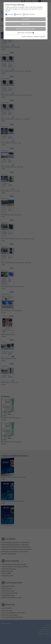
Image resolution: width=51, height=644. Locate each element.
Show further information (26, 33)
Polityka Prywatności (40, 37)
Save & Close (26, 24)
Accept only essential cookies (25, 29)
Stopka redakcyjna (27, 37)
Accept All (25, 19)
